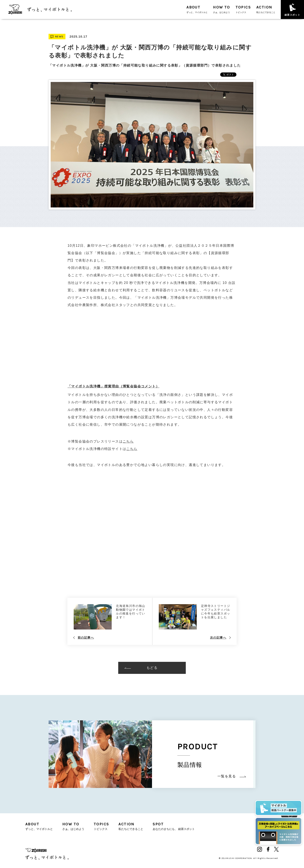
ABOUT (197, 9)
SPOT (174, 826)
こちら (128, 441)
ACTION (266, 9)
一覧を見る (232, 776)
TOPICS (243, 9)
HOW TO (221, 9)
